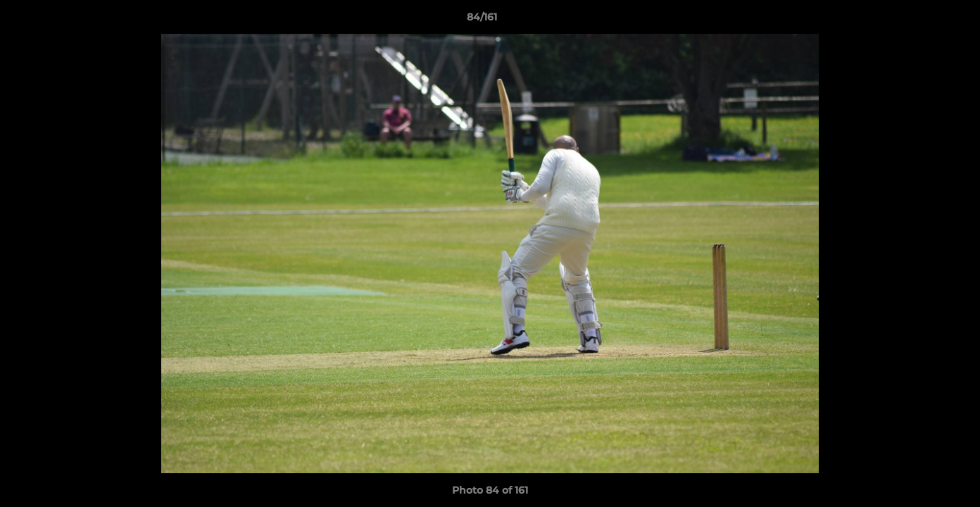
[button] (921, 20)
